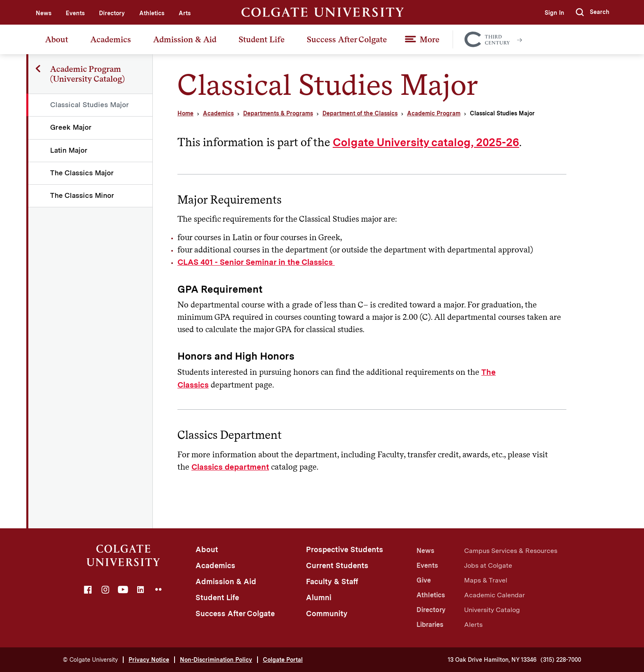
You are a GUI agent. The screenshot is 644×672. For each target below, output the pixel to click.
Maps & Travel (486, 580)
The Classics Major (82, 173)
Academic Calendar (494, 595)
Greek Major (71, 127)
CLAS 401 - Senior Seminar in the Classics (256, 262)
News (44, 13)
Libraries (430, 625)
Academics (111, 39)
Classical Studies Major (90, 105)
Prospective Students (345, 549)
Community (327, 614)
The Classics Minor (82, 195)
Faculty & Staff (332, 581)
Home (185, 113)
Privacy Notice (149, 660)
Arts (185, 13)
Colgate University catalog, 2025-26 (426, 142)
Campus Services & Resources (511, 551)
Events (75, 13)
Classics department (230, 467)
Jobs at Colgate (488, 565)
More (430, 39)
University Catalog (492, 610)
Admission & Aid (185, 39)
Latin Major (69, 150)
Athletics (152, 13)
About (57, 39)
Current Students (337, 565)
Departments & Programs (278, 113)
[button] (593, 12)
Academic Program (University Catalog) (87, 74)
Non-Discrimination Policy (216, 660)
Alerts (473, 625)
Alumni (319, 597)
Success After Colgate (347, 39)
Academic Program (434, 113)
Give (424, 580)
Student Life (262, 39)
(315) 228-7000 (561, 660)
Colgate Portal (283, 660)
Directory (112, 13)
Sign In (554, 13)
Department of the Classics (360, 113)
